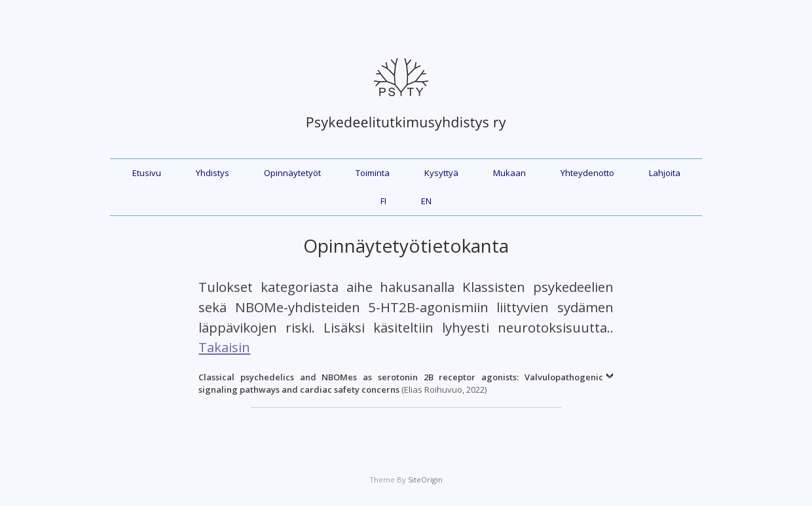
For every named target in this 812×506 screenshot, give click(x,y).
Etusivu (147, 173)
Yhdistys (212, 173)
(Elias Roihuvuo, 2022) (400, 384)
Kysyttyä (441, 173)
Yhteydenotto (587, 173)
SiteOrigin (425, 479)
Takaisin (224, 347)
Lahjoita (665, 173)
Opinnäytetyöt (292, 173)
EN (426, 201)
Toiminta (373, 173)
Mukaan (509, 173)
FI (383, 201)
